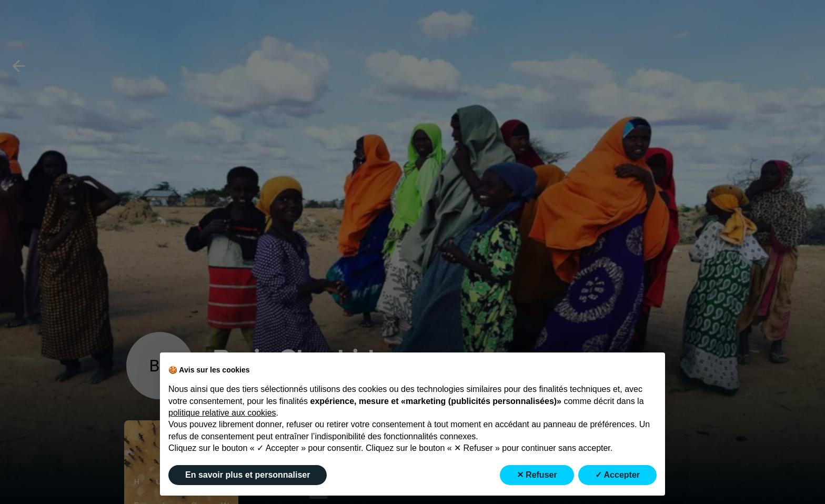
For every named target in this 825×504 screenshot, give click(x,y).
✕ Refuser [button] (537, 475)
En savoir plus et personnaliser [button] (248, 475)
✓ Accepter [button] (617, 475)
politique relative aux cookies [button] (222, 413)
